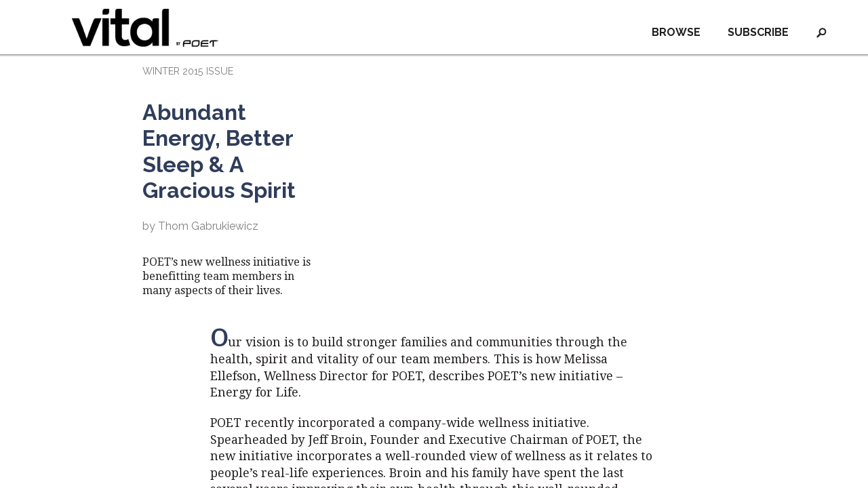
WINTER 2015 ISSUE (188, 71)
